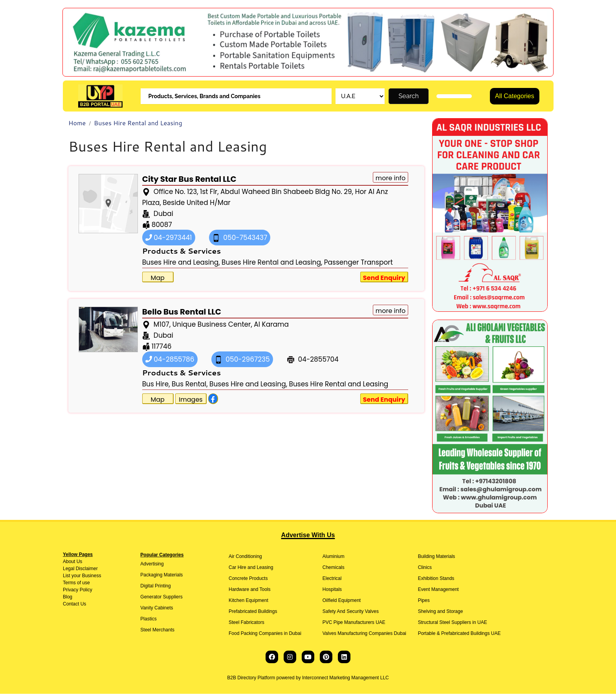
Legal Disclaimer (80, 570)
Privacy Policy (78, 591)
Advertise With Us (308, 536)
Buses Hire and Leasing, (181, 263)
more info (391, 179)
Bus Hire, (156, 385)
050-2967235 (242, 360)
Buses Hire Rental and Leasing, (272, 263)
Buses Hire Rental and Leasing (138, 124)
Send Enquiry (384, 279)
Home (77, 124)
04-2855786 (170, 360)
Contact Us (74, 605)
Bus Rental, (190, 385)
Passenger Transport (358, 263)
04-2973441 (169, 238)
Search (409, 96)
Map (157, 279)
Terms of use (76, 584)
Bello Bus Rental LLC (182, 313)
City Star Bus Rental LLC (189, 180)
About (69, 563)
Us (79, 563)
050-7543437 (240, 238)
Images (191, 400)
